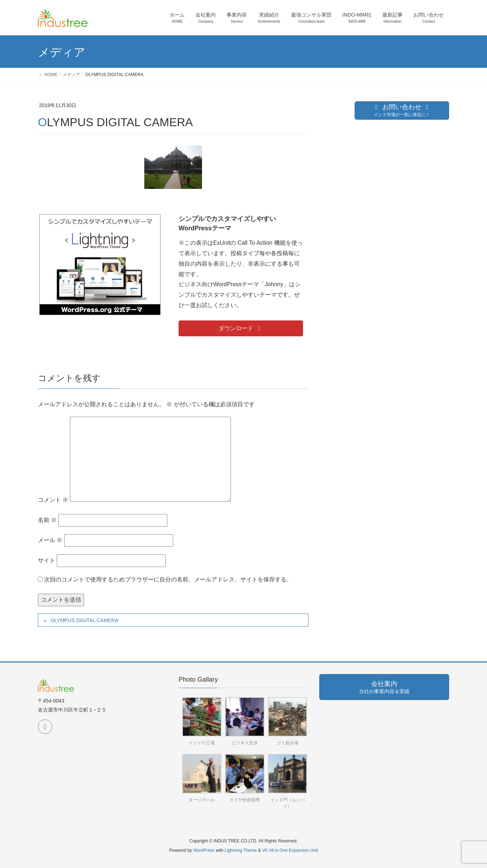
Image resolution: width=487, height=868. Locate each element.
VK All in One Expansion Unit (290, 850)
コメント (53, 500)
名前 (47, 520)
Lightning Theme (241, 850)
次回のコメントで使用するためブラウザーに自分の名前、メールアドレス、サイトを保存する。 (168, 579)
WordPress (204, 850)
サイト (47, 560)
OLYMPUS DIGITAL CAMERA (84, 620)
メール (50, 540)
